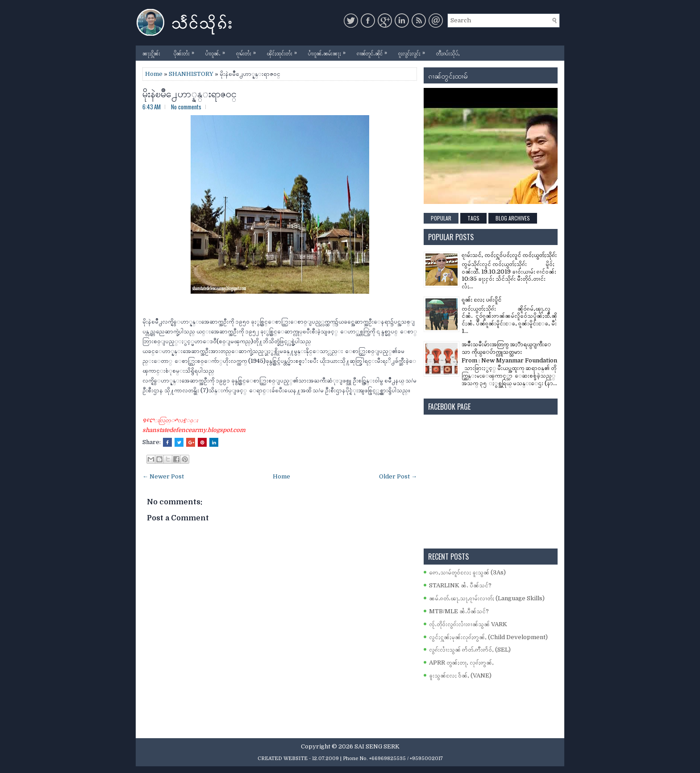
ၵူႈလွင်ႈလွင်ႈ (414, 51)
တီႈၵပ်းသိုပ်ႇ (448, 53)
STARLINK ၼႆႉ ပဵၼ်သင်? (460, 585)
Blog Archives (513, 218)
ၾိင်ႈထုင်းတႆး (284, 51)
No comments (186, 107)
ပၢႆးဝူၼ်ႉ (217, 51)
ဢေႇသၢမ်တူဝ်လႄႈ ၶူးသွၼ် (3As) (467, 572)
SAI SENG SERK (377, 746)
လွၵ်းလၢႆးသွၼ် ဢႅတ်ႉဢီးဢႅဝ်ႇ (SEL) (470, 650)
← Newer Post (163, 476)
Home (154, 74)
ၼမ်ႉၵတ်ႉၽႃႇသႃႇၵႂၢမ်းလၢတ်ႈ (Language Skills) (487, 598)
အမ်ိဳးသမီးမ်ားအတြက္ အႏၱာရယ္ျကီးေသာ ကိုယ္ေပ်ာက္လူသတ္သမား (506, 348)
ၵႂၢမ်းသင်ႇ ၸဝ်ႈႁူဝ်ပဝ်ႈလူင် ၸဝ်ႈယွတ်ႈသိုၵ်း (509, 255)
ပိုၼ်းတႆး (186, 51)
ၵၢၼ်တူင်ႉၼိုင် (374, 51)
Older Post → (398, 476)
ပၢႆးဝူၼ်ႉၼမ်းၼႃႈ (329, 51)
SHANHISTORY (191, 74)
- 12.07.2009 (324, 758)
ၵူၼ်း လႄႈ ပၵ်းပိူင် (481, 300)
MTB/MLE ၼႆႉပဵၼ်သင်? (459, 611)
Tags (473, 218)
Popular (441, 218)
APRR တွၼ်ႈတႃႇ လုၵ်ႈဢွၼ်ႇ (461, 663)
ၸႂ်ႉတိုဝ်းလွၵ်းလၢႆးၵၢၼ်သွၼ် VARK (468, 624)
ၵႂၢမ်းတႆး (248, 51)
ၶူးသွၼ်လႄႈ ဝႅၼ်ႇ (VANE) (460, 675)
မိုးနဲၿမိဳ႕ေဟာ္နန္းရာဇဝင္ (190, 93)
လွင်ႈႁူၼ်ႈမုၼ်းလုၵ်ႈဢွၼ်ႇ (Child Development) (488, 637)
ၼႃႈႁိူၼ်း (151, 53)
